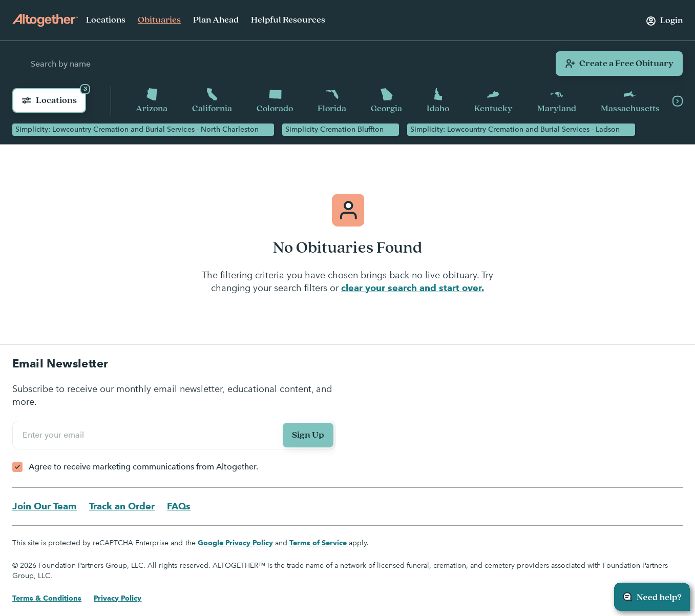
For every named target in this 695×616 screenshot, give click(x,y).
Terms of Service (318, 543)
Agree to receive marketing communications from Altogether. (143, 467)
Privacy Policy (118, 599)
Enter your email (55, 435)
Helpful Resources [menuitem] (288, 20)
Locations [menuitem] (106, 20)
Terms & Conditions (47, 599)
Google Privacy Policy (235, 543)
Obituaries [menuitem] (159, 20)
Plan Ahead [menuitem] (216, 20)
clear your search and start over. (413, 288)
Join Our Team (45, 507)
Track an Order (122, 507)
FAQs (179, 507)
